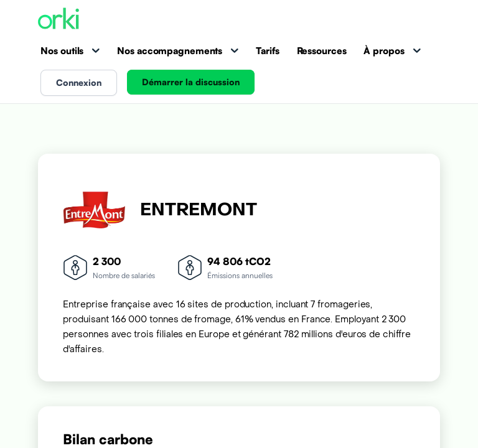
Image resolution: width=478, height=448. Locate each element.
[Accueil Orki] (59, 20)
